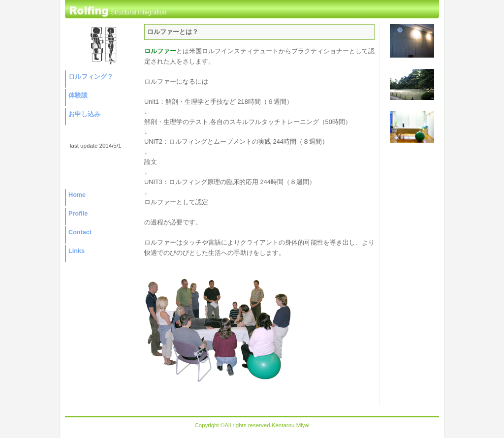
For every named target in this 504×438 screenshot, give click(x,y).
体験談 (78, 95)
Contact (80, 232)
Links (77, 251)
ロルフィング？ (91, 77)
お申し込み (84, 114)
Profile (78, 214)
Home (77, 195)
